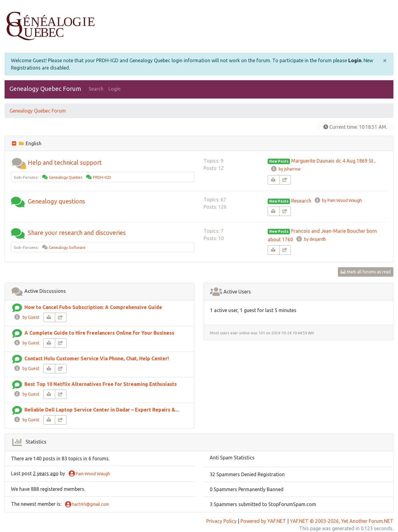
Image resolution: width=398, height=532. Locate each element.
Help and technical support (65, 162)
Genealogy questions (56, 201)
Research (301, 201)
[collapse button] (15, 143)
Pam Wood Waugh (89, 474)
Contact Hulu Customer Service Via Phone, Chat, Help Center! (97, 358)
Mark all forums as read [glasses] (366, 272)
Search (96, 89)
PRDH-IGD (102, 177)
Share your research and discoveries (77, 233)
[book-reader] (274, 180)
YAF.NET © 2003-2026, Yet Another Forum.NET (342, 521)
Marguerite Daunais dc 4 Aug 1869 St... (334, 161)
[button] (19, 162)
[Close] (385, 60)
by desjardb (311, 239)
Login (355, 60)
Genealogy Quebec (66, 177)
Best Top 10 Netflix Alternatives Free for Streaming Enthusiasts (101, 384)
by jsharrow (285, 169)
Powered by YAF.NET (263, 521)
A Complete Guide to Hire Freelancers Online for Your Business (99, 333)
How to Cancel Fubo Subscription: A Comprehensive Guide (93, 307)
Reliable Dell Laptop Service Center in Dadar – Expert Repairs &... (102, 410)
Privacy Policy (221, 521)
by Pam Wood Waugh (338, 200)
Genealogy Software (67, 247)
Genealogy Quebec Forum (45, 89)
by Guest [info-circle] (27, 317)
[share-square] (285, 180)
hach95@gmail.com (87, 505)
